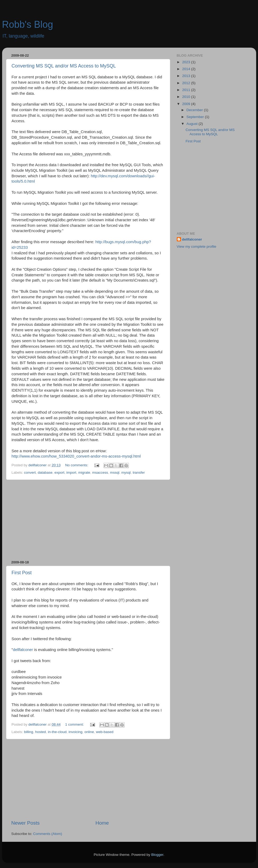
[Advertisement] (88, 520)
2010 (187, 97)
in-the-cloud (57, 732)
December (195, 110)
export (60, 473)
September (196, 117)
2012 (187, 83)
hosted (41, 732)
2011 (187, 90)
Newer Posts (26, 823)
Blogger (157, 855)
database (45, 473)
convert (30, 473)
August (193, 124)
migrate (84, 473)
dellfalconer (23, 650)
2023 (187, 62)
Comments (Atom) (48, 834)
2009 (187, 104)
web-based (105, 732)
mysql (126, 473)
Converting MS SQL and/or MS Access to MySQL (64, 66)
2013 (187, 76)
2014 (187, 69)
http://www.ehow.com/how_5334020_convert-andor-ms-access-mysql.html (76, 456)
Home (102, 823)
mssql (115, 473)
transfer (139, 473)
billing (29, 732)
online (89, 732)
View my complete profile (197, 247)
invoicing (76, 732)
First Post (22, 573)
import (71, 473)
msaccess (100, 473)
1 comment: (75, 724)
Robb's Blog (28, 24)
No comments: (77, 465)
